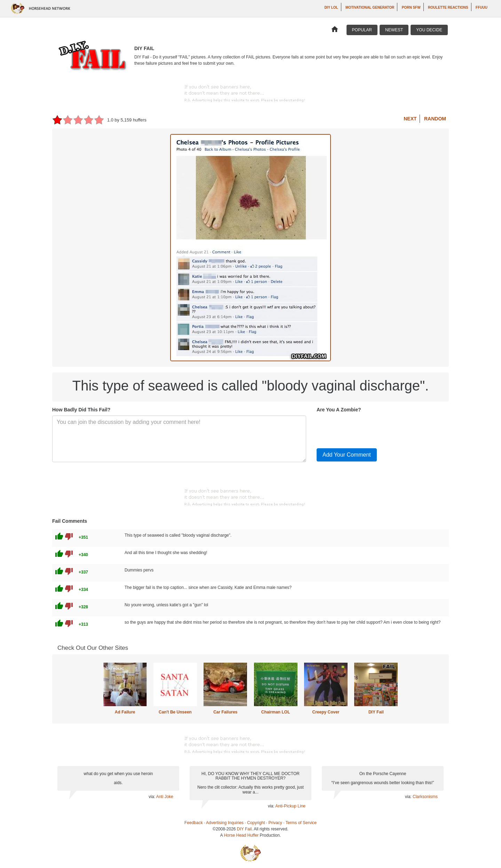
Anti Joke (165, 797)
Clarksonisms (425, 797)
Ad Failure (125, 712)
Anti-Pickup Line (290, 806)
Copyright (256, 823)
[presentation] (369, 429)
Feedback (194, 823)
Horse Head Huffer (241, 835)
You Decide (429, 30)
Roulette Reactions (448, 7)
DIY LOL (331, 7)
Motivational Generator (370, 7)
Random (435, 119)
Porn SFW (411, 7)
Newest (394, 30)
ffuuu (482, 7)
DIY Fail (376, 712)
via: (152, 797)
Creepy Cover (326, 712)
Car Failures (225, 712)
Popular (362, 30)
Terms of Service (301, 823)
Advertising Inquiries (225, 823)
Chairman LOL (276, 712)
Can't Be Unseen (175, 712)
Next (410, 119)
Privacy (275, 823)
